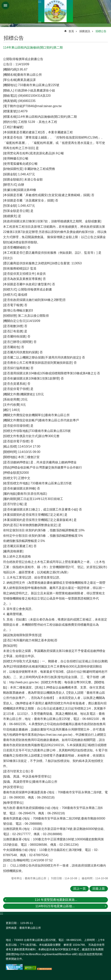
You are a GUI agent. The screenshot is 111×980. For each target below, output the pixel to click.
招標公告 (101, 31)
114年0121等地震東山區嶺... (55, 906)
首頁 (71, 31)
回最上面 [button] (99, 889)
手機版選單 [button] (5, 5)
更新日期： (13, 923)
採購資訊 (85, 31)
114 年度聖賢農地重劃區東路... (56, 900)
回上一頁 (80, 889)
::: (40, 2)
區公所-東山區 (56, 11)
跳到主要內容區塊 (2, 2)
